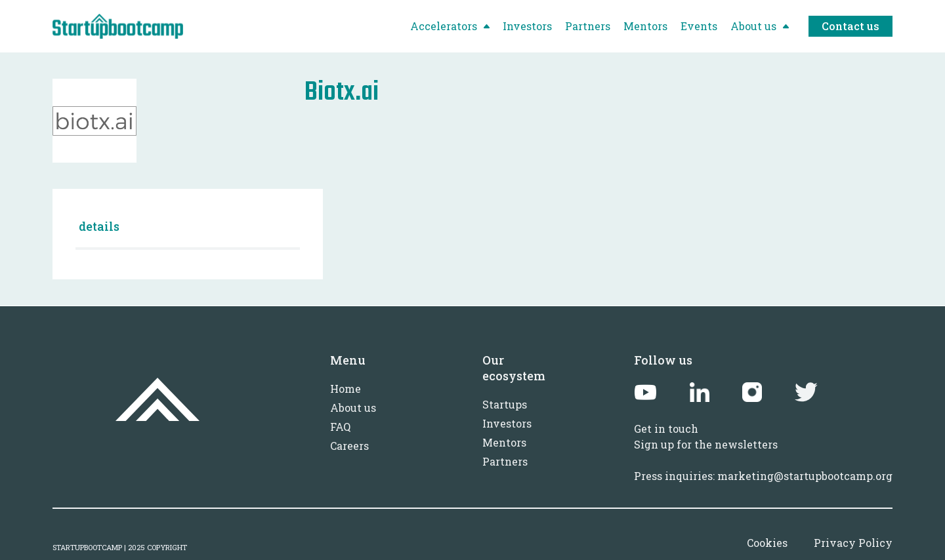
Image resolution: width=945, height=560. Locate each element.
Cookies (767, 543)
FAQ (340, 427)
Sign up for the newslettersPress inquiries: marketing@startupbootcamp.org (763, 460)
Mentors (504, 442)
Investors (507, 423)
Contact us (850, 26)
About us (353, 408)
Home (346, 389)
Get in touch (666, 429)
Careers (349, 446)
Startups (505, 404)
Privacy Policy (853, 543)
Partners (505, 461)
